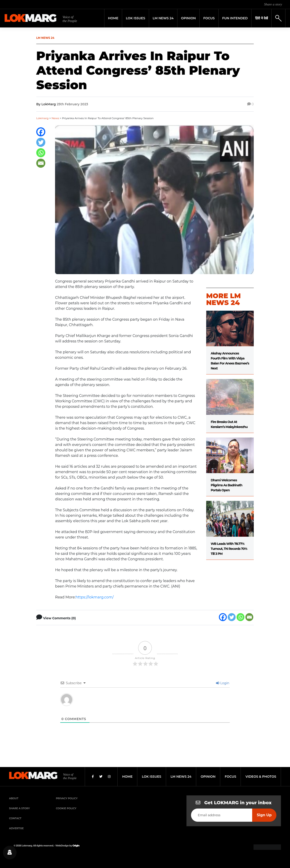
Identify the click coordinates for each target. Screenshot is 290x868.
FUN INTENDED (235, 18)
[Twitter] (41, 142)
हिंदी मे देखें (261, 18)
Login (223, 683)
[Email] (41, 163)
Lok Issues (135, 18)
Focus (209, 18)
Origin (76, 846)
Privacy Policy (67, 798)
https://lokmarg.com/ (94, 597)
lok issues (151, 777)
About (14, 798)
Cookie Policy (66, 808)
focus (231, 777)
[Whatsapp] (41, 153)
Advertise (16, 828)
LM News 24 (163, 18)
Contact (15, 818)
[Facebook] (41, 132)
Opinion (188, 18)
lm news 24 (181, 777)
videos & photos (261, 777)
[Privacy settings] (10, 853)
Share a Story (19, 808)
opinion (208, 777)
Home (113, 18)
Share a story (273, 4)
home (127, 777)
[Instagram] (109, 777)
